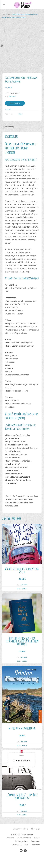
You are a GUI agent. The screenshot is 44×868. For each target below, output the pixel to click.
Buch (10, 14)
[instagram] (25, 862)
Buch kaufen (15, 115)
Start (4, 14)
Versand (12, 108)
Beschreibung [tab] (9, 138)
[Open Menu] (4, 4)
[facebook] (21, 862)
